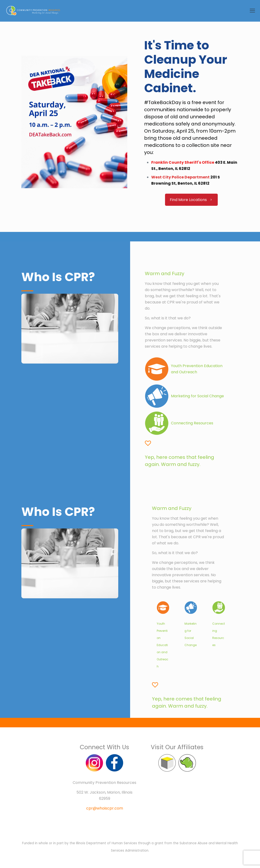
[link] (163, 607)
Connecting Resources (192, 423)
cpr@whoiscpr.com (105, 808)
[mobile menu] (252, 11)
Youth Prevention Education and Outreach (163, 645)
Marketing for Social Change (197, 396)
